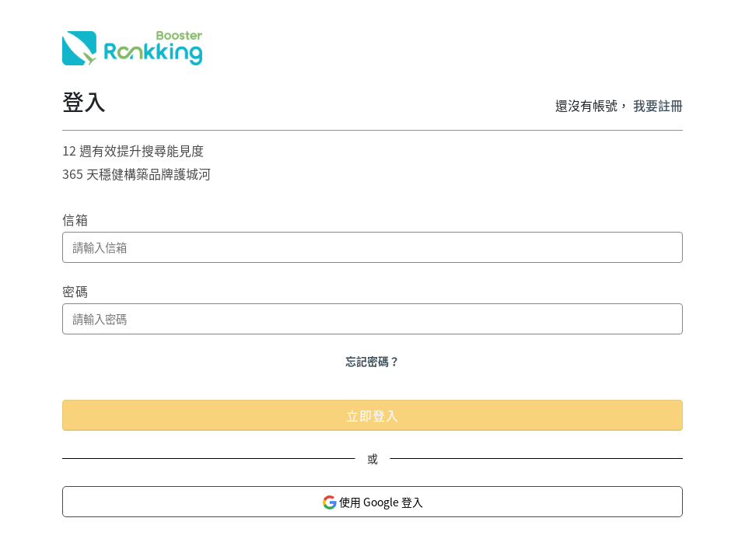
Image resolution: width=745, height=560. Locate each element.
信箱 (75, 219)
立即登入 (372, 415)
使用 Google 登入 (372, 502)
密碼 (75, 291)
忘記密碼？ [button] (372, 361)
